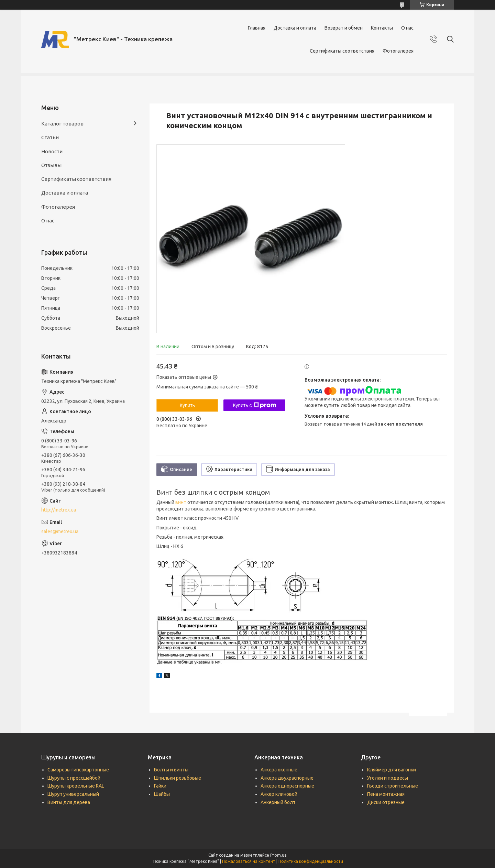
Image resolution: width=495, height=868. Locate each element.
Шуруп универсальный (73, 794)
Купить (187, 405)
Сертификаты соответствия (342, 51)
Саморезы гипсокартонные (78, 770)
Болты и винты (171, 770)
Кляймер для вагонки (392, 770)
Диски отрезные (386, 802)
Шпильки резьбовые (178, 778)
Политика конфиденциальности (311, 861)
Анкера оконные (279, 770)
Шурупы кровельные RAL (76, 786)
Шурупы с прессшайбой (74, 778)
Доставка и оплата (295, 28)
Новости (52, 151)
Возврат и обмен (344, 28)
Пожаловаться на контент (249, 861)
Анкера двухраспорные (287, 778)
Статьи (50, 137)
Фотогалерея (398, 51)
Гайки (160, 786)
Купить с (254, 405)
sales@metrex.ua (60, 531)
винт (181, 502)
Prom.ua (278, 855)
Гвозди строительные (393, 786)
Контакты (382, 28)
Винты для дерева (69, 802)
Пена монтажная (386, 794)
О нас (407, 28)
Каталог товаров (62, 124)
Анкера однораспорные (287, 786)
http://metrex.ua (59, 510)
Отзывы (51, 165)
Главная (257, 28)
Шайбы (162, 794)
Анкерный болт (278, 802)
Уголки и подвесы (388, 778)
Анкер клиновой (279, 794)
